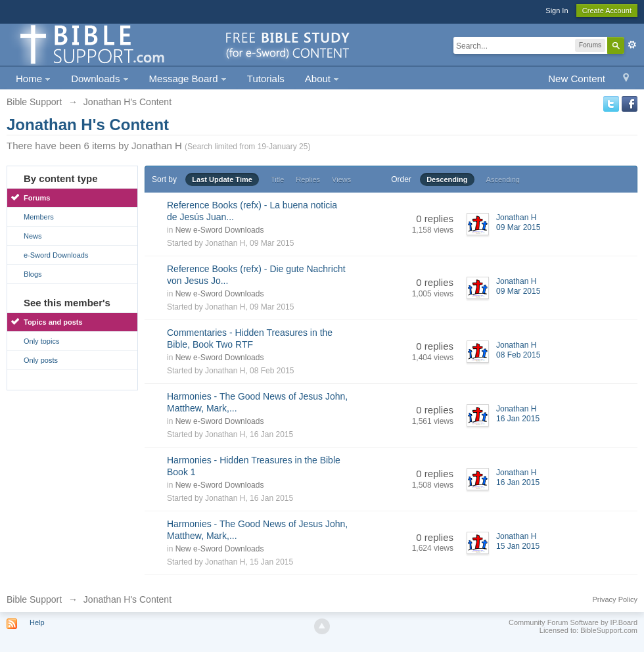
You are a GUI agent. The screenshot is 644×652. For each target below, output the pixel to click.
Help (37, 622)
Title (277, 179)
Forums (37, 198)
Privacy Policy (615, 599)
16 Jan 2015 (518, 419)
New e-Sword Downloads (220, 230)
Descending (447, 179)
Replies (308, 179)
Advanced (632, 45)
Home (33, 79)
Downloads (100, 79)
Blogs (33, 274)
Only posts (41, 360)
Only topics (41, 341)
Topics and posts (53, 322)
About (322, 79)
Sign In (557, 11)
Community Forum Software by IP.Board (573, 622)
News (33, 236)
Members (39, 217)
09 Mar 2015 (518, 227)
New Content (577, 79)
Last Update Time (222, 179)
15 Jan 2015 (518, 546)
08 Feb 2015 (518, 355)
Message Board (188, 79)
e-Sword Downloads (56, 255)
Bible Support (34, 599)
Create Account (607, 11)
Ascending (503, 179)
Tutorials (266, 79)
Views (341, 179)
